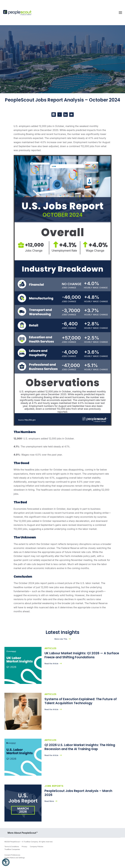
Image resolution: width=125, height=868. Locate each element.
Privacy (24, 847)
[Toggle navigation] (120, 13)
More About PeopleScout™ (23, 833)
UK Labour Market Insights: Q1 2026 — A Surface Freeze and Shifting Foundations (82, 655)
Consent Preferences (12, 855)
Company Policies (37, 847)
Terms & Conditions (12, 847)
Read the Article (51, 664)
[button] (6, 862)
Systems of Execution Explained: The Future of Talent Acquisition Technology (81, 701)
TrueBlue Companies (12, 849)
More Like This (61, 639)
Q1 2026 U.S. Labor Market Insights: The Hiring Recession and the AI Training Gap (80, 747)
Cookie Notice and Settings (15, 858)
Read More (49, 801)
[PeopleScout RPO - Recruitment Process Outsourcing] (18, 13)
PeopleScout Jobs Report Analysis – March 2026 (78, 793)
